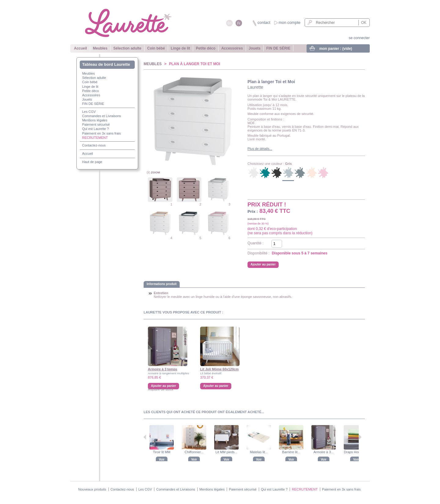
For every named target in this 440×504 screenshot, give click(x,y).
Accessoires (232, 48)
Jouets (255, 48)
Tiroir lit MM (161, 452)
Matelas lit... (259, 452)
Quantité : (255, 243)
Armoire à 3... (324, 452)
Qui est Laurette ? (95, 129)
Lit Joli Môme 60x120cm (219, 369)
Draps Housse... (356, 452)
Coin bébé (156, 48)
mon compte (290, 22)
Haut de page (92, 162)
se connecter (359, 38)
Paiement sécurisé (96, 124)
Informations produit (162, 284)
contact (264, 22)
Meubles (100, 48)
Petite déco (206, 48)
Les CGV (89, 112)
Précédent (145, 437)
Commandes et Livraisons (102, 116)
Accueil (81, 48)
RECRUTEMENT (95, 138)
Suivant (360, 437)
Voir (162, 460)
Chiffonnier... (194, 452)
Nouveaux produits (92, 489)
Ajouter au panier (216, 386)
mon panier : (336, 49)
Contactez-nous (94, 145)
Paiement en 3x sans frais (102, 133)
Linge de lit (180, 48)
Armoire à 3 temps (163, 369)
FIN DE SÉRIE (279, 48)
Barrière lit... (291, 452)
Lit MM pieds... (226, 452)
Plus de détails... (260, 149)
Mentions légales (95, 120)
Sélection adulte (127, 48)
